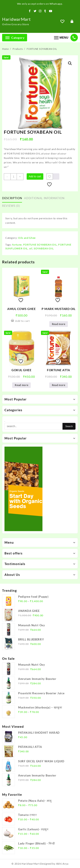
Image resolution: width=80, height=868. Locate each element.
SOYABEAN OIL (44, 248)
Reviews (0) (11, 206)
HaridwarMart (16, 19)
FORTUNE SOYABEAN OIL (40, 245)
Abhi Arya (62, 864)
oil (31, 248)
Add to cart (35, 176)
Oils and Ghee (27, 238)
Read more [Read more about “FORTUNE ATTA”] (59, 385)
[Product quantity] (14, 177)
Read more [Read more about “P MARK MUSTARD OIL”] (59, 324)
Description (12, 198)
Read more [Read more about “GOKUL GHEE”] (21, 385)
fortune (17, 245)
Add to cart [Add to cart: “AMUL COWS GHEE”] (23, 321)
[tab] (13, 198)
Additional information (44, 198)
